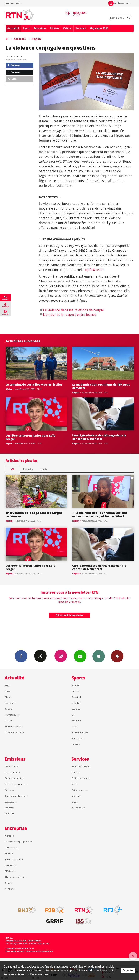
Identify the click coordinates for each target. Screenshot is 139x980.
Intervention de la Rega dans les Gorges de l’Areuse (34, 514)
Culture (9, 709)
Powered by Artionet (15, 951)
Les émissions (12, 766)
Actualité (13, 28)
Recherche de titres (15, 778)
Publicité (9, 853)
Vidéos (67, 28)
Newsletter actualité (15, 732)
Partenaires (11, 865)
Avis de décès (78, 808)
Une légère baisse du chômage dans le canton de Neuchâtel (99, 437)
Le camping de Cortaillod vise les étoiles (34, 384)
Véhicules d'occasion (82, 766)
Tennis (75, 726)
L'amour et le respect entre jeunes (70, 314)
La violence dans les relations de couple (73, 310)
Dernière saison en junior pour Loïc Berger (30, 437)
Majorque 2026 (99, 28)
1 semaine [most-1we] (28, 469)
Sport (26, 28)
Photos (55, 28)
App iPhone (99, 656)
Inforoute (76, 796)
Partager (14, 65)
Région (36, 39)
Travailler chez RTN (14, 859)
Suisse (8, 691)
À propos (9, 836)
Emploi (75, 802)
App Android (117, 656)
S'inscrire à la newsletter (70, 615)
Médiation (10, 871)
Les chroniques (12, 772)
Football (76, 685)
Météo (75, 784)
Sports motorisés (80, 732)
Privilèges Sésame (80, 778)
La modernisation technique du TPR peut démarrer (101, 386)
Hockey (75, 691)
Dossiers (9, 721)
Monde (8, 697)
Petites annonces (80, 790)
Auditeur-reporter (119, 3)
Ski (73, 715)
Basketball (77, 697)
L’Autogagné (11, 802)
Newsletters (80, 656)
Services (81, 28)
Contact (9, 883)
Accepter (128, 970)
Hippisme (76, 721)
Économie (10, 703)
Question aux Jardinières (17, 796)
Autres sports (78, 738)
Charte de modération (16, 877)
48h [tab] (13, 469)
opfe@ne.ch (94, 270)
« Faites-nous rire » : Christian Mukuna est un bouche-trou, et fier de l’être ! (100, 514)
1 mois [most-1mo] (44, 469)
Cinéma (75, 772)
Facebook (21, 656)
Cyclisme (76, 709)
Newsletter (10, 889)
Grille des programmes (16, 784)
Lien (12, 79)
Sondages (10, 808)
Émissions (40, 28)
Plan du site (44, 944)
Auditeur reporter (14, 726)
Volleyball (76, 703)
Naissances (10, 790)
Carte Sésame (12, 847)
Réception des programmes (18, 842)
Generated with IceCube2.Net (39, 951)
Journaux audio (12, 715)
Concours (10, 814)
